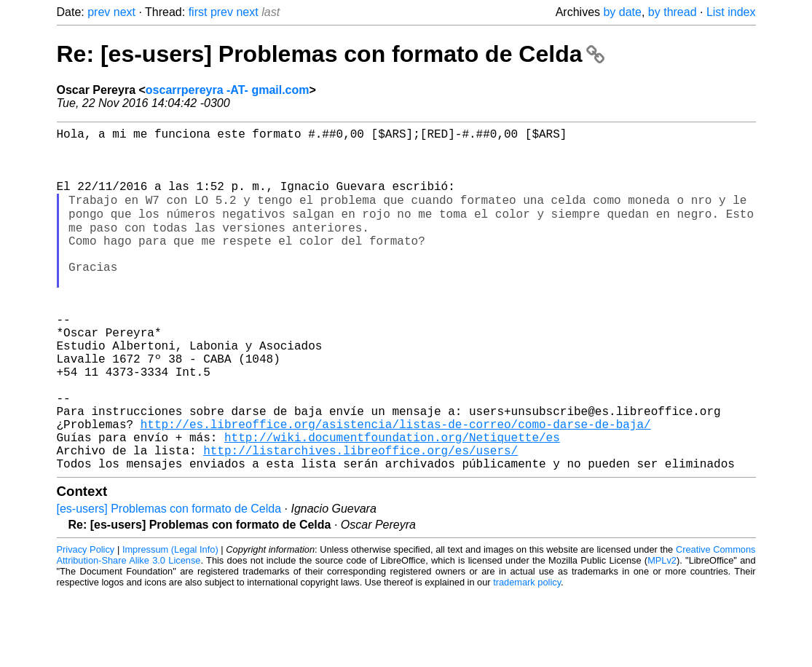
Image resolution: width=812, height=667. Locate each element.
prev (99, 12)
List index (731, 12)
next (125, 12)
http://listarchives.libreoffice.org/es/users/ (360, 521)
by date (622, 12)
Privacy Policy (86, 623)
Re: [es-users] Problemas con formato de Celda (331, 54)
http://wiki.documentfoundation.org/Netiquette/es (392, 505)
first (198, 12)
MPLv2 (662, 634)
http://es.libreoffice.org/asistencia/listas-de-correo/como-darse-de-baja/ (396, 489)
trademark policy (527, 656)
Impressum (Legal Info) (170, 623)
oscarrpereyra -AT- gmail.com (228, 90)
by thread (673, 12)
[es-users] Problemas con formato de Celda (169, 582)
